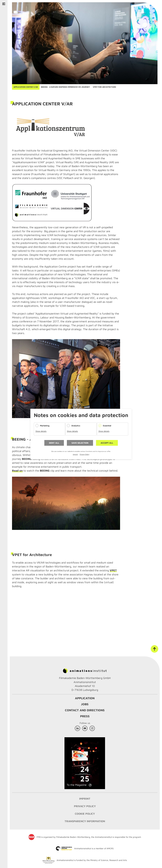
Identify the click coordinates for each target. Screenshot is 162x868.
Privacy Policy (85, 454)
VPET (113, 570)
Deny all (54, 443)
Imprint (75, 454)
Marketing (45, 426)
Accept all (107, 443)
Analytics (76, 426)
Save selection (80, 443)
